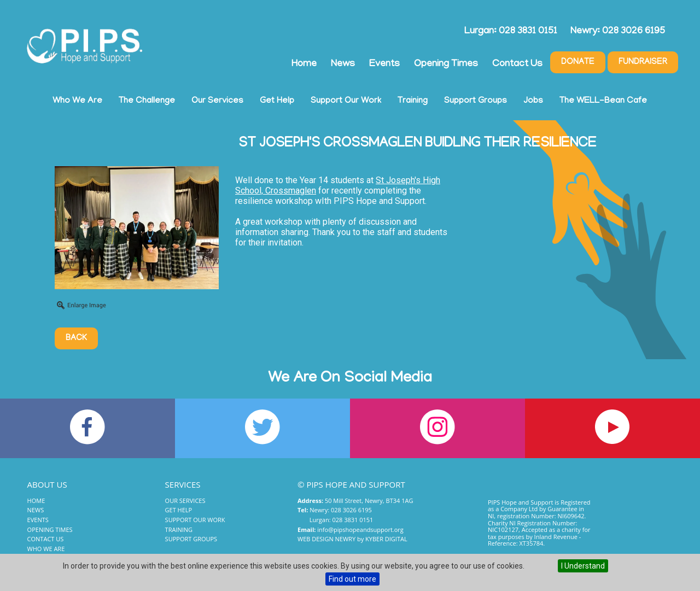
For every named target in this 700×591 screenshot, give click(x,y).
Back (76, 338)
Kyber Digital (386, 539)
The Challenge (147, 101)
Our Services (217, 101)
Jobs (533, 101)
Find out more (352, 579)
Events (384, 65)
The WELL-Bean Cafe (603, 101)
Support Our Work (346, 101)
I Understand (583, 566)
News (343, 65)
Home (304, 65)
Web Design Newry (326, 539)
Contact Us (517, 65)
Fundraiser (643, 62)
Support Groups (476, 101)
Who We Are (77, 101)
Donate (578, 62)
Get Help (277, 101)
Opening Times (446, 65)
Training (413, 101)
